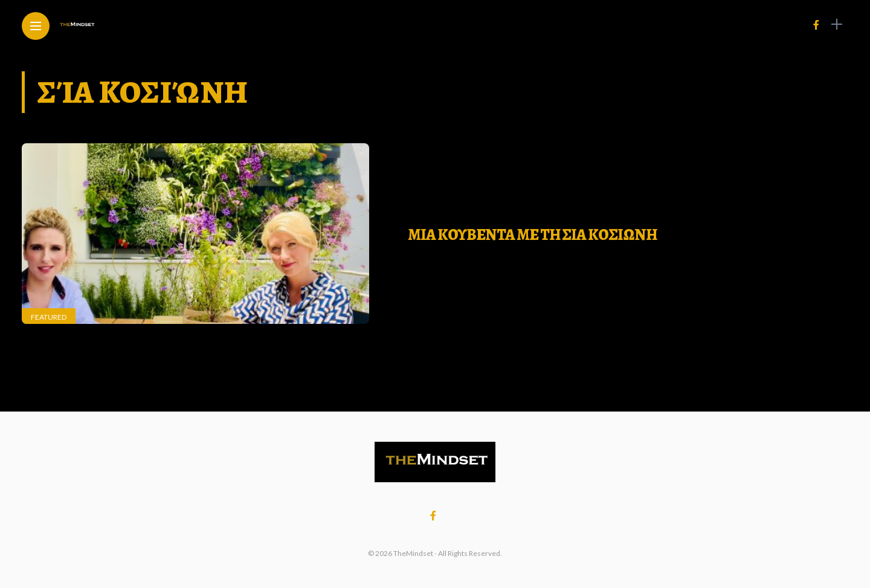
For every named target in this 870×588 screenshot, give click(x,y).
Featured (49, 317)
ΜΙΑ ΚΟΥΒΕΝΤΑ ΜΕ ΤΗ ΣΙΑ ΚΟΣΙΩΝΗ (532, 235)
